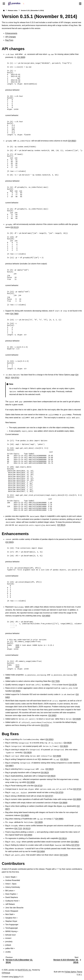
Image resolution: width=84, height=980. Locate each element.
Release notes (13, 10)
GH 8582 (72, 141)
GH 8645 (9, 542)
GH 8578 (73, 685)
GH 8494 (28, 835)
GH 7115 (18, 828)
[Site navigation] (4, 4)
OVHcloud (6, 973)
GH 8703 (59, 792)
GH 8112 (14, 227)
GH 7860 (14, 314)
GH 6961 (75, 842)
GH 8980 (59, 819)
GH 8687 (9, 766)
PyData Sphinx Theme (73, 972)
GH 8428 (77, 719)
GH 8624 (64, 759)
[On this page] (80, 4)
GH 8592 (16, 691)
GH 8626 (68, 743)
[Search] (75, 4)
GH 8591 (49, 739)
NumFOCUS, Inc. (25, 970)
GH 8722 (77, 789)
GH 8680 (25, 815)
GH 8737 (49, 796)
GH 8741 (15, 378)
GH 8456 (46, 616)
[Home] (4, 10)
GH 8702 (75, 845)
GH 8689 (21, 57)
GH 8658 (31, 782)
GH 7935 (56, 681)
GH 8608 (77, 799)
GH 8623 (50, 769)
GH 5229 (64, 855)
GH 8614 (61, 525)
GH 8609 (39, 822)
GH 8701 (45, 725)
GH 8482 (52, 715)
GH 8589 (57, 756)
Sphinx (16, 977)
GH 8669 (63, 803)
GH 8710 (38, 786)
